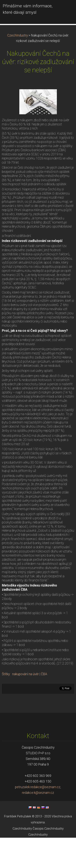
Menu (66, 8)
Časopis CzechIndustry (48, 859)
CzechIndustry (18, 66)
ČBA (44, 704)
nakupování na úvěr (25, 704)
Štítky (6, 704)
